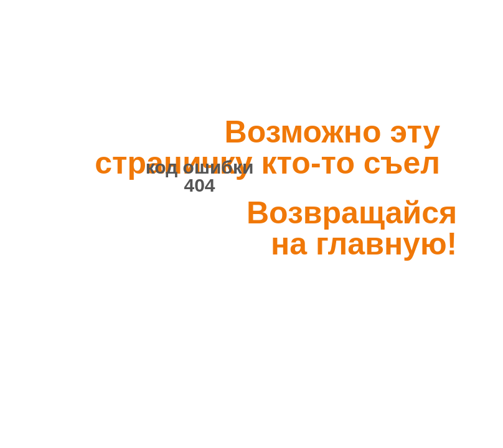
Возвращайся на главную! (352, 228)
